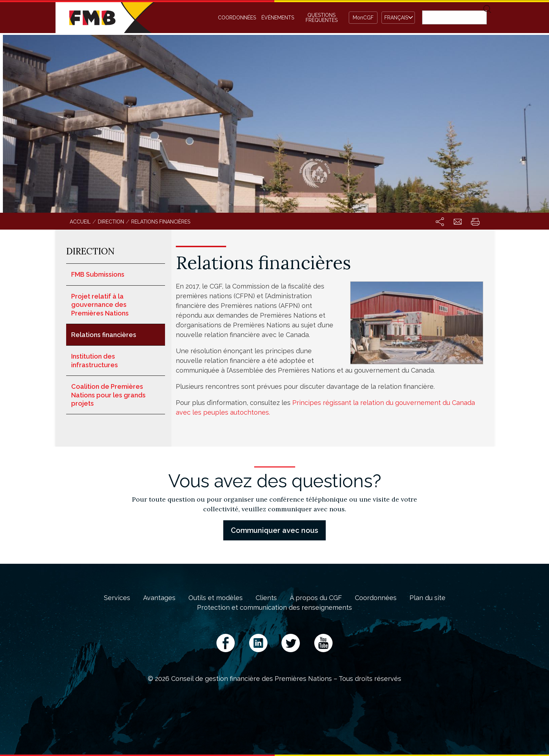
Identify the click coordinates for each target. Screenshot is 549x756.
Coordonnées (237, 18)
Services (117, 598)
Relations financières (104, 335)
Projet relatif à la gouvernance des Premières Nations (100, 305)
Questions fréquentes (322, 18)
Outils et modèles (216, 598)
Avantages (159, 598)
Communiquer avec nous (274, 530)
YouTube (323, 643)
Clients (266, 598)
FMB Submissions (98, 274)
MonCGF (363, 18)
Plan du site (427, 598)
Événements (278, 18)
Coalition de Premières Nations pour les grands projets (108, 395)
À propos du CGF (316, 598)
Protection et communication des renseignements (274, 608)
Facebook (226, 643)
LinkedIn (258, 643)
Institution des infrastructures (95, 360)
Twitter (291, 643)
